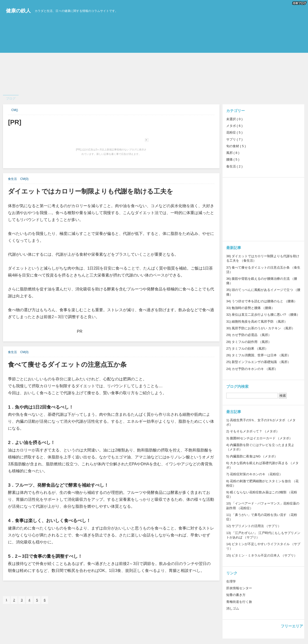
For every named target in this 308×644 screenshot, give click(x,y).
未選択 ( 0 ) (234, 119)
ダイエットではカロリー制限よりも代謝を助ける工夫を (91, 191)
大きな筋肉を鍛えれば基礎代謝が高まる (259, 463)
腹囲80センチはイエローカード (253, 438)
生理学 (231, 581)
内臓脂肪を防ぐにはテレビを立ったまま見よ (262, 445)
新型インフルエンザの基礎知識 (254, 362)
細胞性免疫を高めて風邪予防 (253, 322)
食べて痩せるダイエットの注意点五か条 (67, 364)
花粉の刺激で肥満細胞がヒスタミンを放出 (261, 481)
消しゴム (233, 608)
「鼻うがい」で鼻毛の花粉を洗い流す (259, 515)
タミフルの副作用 (245, 342)
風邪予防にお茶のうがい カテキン (256, 328)
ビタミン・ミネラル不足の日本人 (256, 555)
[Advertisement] (149, 58)
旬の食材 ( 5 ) (236, 146)
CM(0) (24, 179)
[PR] (14, 122)
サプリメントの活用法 (248, 526)
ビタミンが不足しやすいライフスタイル (261, 544)
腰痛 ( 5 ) (233, 159)
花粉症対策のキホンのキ (248, 474)
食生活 (12, 179)
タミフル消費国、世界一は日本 (254, 355)
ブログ (11, 98)
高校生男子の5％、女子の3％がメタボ (257, 420)
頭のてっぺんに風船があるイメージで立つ (262, 290)
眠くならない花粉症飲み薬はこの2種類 (258, 492)
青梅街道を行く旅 (239, 602)
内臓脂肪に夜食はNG (245, 456)
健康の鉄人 (18, 11)
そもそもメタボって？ (246, 431)
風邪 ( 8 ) (233, 153)
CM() (15, 110)
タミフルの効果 (243, 349)
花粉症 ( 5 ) (234, 132)
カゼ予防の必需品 (245, 335)
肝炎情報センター (239, 588)
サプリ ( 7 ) (234, 139)
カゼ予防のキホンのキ (248, 369)
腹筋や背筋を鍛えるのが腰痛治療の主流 (261, 279)
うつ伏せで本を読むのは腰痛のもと (257, 301)
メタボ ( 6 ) (234, 126)
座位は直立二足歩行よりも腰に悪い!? (259, 315)
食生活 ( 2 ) (234, 166)
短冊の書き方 (236, 595)
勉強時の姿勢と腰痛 (246, 308)
